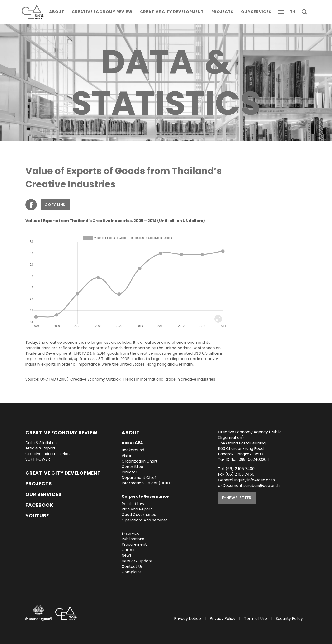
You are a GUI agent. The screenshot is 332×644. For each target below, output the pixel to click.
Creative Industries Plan (47, 454)
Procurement (134, 544)
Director (129, 472)
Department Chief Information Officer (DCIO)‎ (147, 480)
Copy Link (55, 205)
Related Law (133, 504)
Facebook (39, 505)
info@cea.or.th (261, 480)
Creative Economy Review (102, 12)
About (57, 12)
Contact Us (132, 566)
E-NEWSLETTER (237, 498)
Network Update (137, 561)
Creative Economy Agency (33, 12)
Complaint (131, 572)
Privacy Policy (223, 618)
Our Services (256, 12)
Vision (127, 456)
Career (128, 550)
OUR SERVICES (44, 494)
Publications (133, 539)
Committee (132, 467)
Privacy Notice (187, 618)
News (127, 555)
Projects (222, 12)
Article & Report (40, 448)
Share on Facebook (31, 205)
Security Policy (289, 618)
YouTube (37, 516)
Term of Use (256, 618)
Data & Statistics (41, 443)
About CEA (132, 443)
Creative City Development (172, 12)
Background (133, 450)
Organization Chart (140, 461)
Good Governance (139, 515)
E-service (130, 533)
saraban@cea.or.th (261, 485)
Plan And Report (137, 509)
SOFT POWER (38, 459)
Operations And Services (145, 520)
